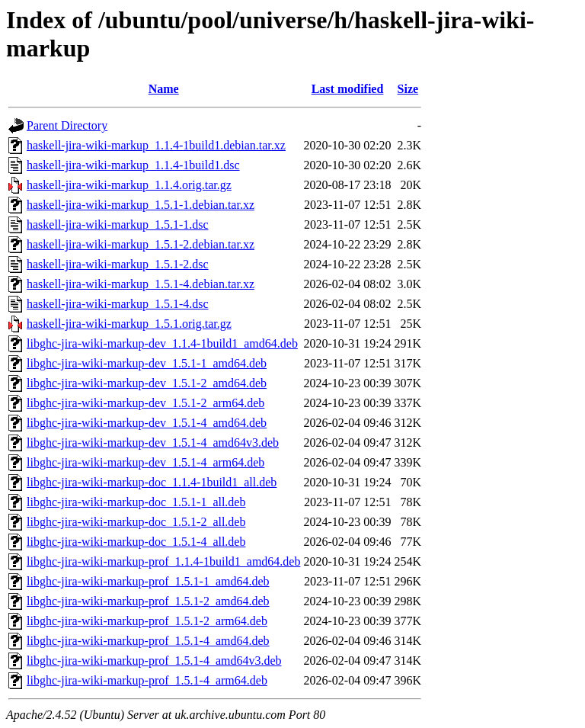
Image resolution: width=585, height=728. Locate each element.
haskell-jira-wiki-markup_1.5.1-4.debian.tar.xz (141, 284)
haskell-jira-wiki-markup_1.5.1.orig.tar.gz (129, 324)
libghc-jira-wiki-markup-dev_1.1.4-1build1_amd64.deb (162, 343)
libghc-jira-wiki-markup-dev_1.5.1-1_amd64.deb (147, 363)
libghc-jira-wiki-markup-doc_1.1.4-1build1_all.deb (152, 482)
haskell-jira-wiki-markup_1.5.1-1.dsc (118, 224)
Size (408, 89)
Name (164, 89)
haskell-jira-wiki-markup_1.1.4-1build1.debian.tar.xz (156, 145)
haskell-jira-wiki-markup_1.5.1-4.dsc (118, 304)
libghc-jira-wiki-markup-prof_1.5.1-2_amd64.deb (148, 601)
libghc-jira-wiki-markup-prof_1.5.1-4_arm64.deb (147, 680)
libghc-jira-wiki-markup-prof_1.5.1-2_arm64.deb (147, 621)
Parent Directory (67, 125)
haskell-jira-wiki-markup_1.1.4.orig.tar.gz (129, 185)
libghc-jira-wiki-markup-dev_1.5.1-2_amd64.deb (147, 383)
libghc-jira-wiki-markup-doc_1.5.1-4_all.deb (136, 542)
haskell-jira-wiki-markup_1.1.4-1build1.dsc (133, 165)
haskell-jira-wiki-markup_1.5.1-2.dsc (118, 264)
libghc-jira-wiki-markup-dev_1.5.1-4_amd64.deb (147, 423)
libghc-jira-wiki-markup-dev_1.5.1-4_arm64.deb (145, 462)
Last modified (348, 89)
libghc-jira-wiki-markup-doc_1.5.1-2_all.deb (136, 522)
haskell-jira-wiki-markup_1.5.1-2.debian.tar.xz (141, 244)
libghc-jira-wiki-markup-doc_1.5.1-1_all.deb (136, 502)
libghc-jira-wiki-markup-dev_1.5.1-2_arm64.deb (145, 403)
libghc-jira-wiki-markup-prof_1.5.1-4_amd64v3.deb (154, 661)
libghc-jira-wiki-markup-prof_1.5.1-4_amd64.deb (148, 641)
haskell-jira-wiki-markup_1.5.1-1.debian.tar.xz (141, 205)
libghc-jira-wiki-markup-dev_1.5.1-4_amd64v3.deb (153, 443)
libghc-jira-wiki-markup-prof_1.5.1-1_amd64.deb (148, 581)
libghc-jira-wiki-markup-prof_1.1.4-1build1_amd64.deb (163, 561)
